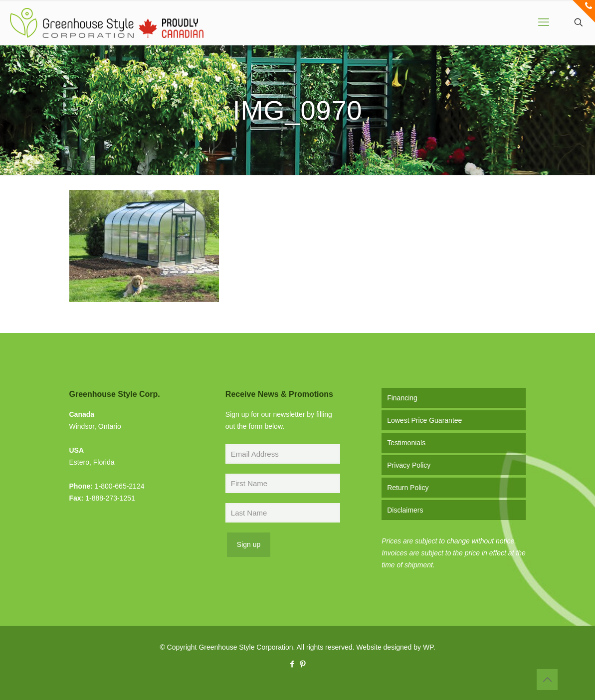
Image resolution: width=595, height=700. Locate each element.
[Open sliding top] (584, 11)
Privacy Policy (409, 465)
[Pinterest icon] (303, 664)
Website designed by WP (395, 647)
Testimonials (406, 443)
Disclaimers (405, 510)
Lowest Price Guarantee (424, 420)
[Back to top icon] (547, 680)
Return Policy (408, 488)
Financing (402, 398)
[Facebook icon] (293, 664)
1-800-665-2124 (120, 486)
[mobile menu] (544, 22)
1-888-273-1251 (110, 498)
